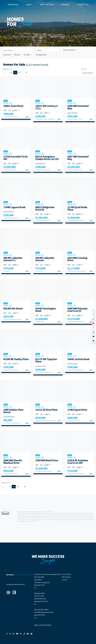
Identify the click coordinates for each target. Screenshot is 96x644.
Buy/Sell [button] (66, 5)
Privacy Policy (66, 574)
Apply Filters (41, 55)
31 (11, 72)
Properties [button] (13, 5)
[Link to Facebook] (93, 310)
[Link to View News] (93, 341)
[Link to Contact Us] (93, 337)
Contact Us (83, 5)
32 (15, 72)
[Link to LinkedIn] (93, 319)
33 (19, 72)
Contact (65, 580)
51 (26, 72)
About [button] (29, 5)
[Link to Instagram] (93, 315)
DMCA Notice (66, 577)
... (8, 72)
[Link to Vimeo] (93, 328)
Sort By (84, 69)
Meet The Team (47, 5)
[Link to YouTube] (93, 323)
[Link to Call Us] (93, 332)
